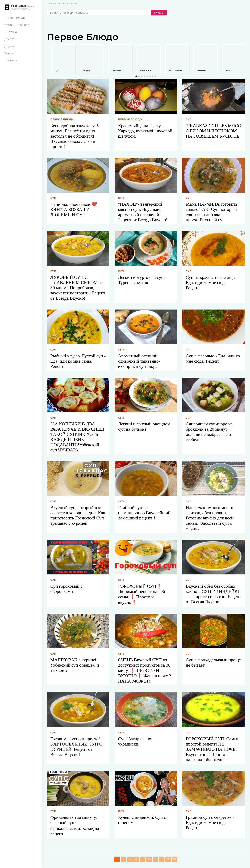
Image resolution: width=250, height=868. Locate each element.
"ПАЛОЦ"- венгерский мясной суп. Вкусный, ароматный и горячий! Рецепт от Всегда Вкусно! (143, 212)
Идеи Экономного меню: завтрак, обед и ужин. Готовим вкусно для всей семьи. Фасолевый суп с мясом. (210, 518)
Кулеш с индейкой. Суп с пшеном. (142, 820)
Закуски (10, 53)
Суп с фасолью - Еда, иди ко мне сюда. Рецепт (213, 359)
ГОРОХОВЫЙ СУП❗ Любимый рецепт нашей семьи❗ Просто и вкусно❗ (142, 594)
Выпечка (11, 32)
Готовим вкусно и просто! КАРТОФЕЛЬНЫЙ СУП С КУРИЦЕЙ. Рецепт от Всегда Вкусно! (76, 747)
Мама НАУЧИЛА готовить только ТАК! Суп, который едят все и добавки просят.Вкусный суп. (212, 212)
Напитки (11, 60)
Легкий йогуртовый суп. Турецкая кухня (141, 280)
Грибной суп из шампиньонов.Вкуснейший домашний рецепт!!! (144, 513)
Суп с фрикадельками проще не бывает (213, 662)
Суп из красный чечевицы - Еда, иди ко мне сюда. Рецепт (212, 283)
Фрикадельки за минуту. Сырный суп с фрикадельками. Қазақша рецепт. (75, 826)
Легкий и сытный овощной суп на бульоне (144, 427)
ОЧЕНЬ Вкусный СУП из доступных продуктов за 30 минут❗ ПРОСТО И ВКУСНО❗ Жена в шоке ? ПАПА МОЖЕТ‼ (145, 670)
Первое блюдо (62, 119)
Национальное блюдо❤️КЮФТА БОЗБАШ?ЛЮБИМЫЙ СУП (74, 209)
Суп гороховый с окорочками (66, 589)
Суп (189, 119)
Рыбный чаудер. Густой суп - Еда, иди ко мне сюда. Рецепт (78, 361)
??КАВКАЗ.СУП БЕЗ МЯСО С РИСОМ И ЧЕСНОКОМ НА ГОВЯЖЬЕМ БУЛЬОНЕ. (213, 131)
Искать (159, 13)
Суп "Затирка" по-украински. (135, 741)
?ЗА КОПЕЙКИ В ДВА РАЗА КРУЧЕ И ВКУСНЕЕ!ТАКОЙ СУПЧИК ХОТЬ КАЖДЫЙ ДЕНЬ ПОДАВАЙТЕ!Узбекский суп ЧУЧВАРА (77, 437)
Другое (9, 46)
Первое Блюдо (15, 18)
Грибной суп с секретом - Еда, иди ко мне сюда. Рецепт (210, 822)
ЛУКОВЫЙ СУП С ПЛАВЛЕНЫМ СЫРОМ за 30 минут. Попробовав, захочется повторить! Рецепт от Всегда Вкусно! (78, 288)
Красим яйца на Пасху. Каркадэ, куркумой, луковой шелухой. (145, 131)
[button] (136, 76)
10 (174, 859)
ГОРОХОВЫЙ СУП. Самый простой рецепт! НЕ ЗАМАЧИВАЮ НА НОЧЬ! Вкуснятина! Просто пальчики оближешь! (213, 749)
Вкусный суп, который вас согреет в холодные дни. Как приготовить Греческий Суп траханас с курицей (78, 515)
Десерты (11, 39)
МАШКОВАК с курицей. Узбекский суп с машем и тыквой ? (75, 665)
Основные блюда (17, 25)
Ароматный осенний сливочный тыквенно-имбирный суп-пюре (139, 361)
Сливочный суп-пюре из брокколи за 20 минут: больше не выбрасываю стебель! (209, 432)
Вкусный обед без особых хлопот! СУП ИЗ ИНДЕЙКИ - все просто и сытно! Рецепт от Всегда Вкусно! (213, 594)
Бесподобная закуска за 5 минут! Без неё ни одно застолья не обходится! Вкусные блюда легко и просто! (74, 136)
